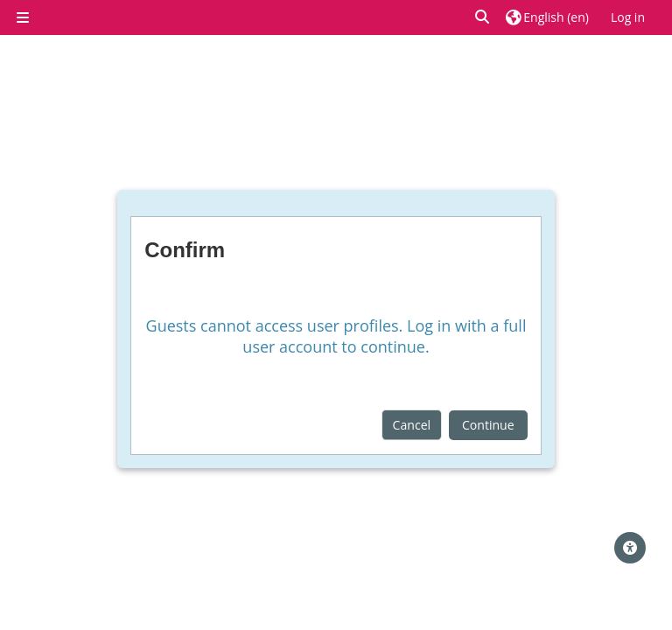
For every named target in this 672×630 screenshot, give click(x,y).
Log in (628, 17)
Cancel (412, 425)
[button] (483, 17)
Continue (488, 425)
